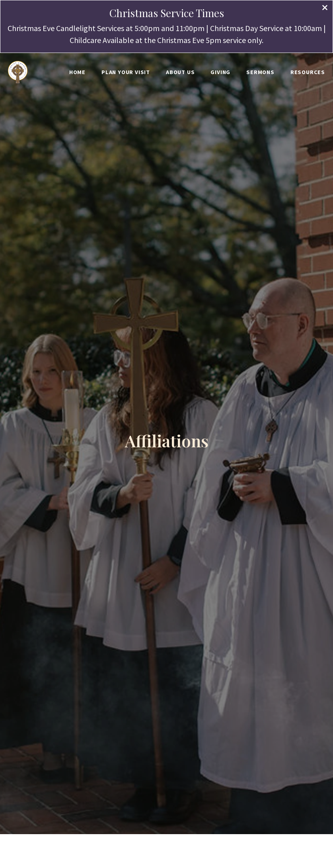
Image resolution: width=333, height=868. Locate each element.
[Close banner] (325, 8)
